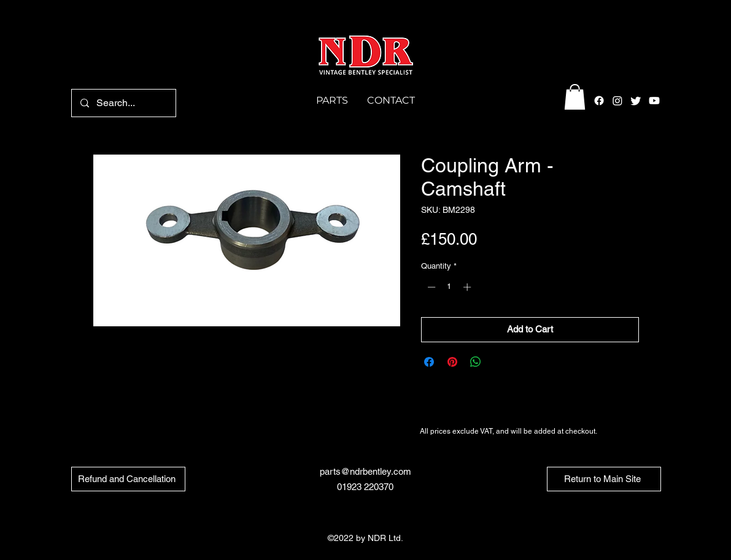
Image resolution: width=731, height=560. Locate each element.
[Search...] (123, 103)
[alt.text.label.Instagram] (617, 101)
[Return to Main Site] (604, 479)
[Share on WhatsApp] (476, 362)
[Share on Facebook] (429, 362)
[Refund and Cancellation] (128, 479)
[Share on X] (499, 362)
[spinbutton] (449, 287)
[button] (575, 97)
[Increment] (468, 287)
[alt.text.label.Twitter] (636, 101)
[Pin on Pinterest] (452, 362)
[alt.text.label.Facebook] (599, 101)
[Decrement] (430, 287)
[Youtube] (654, 101)
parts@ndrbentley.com (365, 471)
